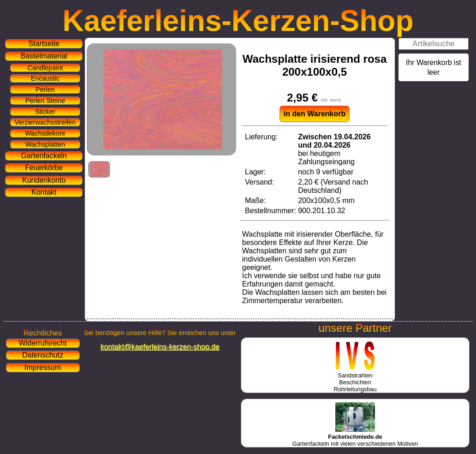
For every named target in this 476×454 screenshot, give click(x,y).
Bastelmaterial (44, 56)
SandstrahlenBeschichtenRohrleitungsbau (355, 379)
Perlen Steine (45, 101)
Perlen (45, 90)
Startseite (44, 44)
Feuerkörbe (44, 168)
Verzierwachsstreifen (45, 122)
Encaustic (45, 78)
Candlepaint (45, 68)
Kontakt (44, 192)
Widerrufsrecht (43, 343)
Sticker (45, 112)
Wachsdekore (45, 133)
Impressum (43, 367)
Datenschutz (43, 355)
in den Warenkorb (315, 114)
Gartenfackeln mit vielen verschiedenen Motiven (355, 437)
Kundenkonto (44, 180)
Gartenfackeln (44, 156)
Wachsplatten (45, 144)
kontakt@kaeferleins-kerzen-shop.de (160, 347)
